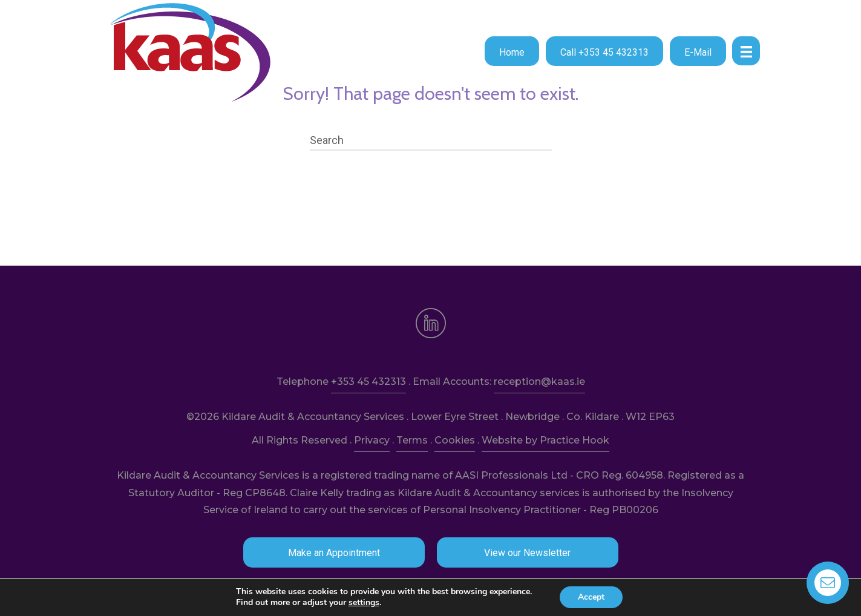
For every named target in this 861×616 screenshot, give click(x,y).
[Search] (431, 140)
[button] (512, 51)
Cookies (455, 440)
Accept (591, 597)
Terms (412, 440)
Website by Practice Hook (545, 440)
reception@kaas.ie (539, 382)
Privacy (372, 440)
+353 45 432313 (368, 382)
